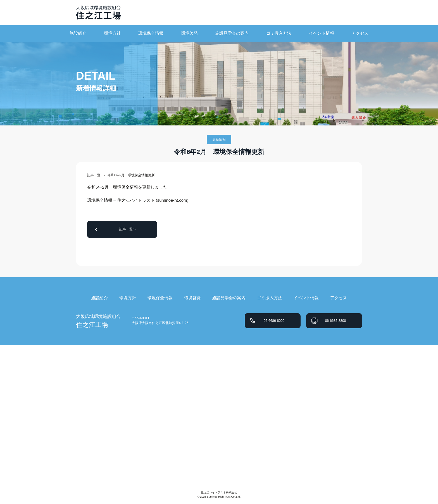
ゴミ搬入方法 (279, 33)
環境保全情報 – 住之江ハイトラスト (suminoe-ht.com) (138, 200)
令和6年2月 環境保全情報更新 (131, 175)
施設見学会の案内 (232, 33)
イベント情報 (322, 33)
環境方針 (112, 33)
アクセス (360, 33)
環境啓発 (189, 33)
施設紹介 (78, 33)
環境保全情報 (151, 33)
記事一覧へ (128, 229)
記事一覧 (94, 175)
